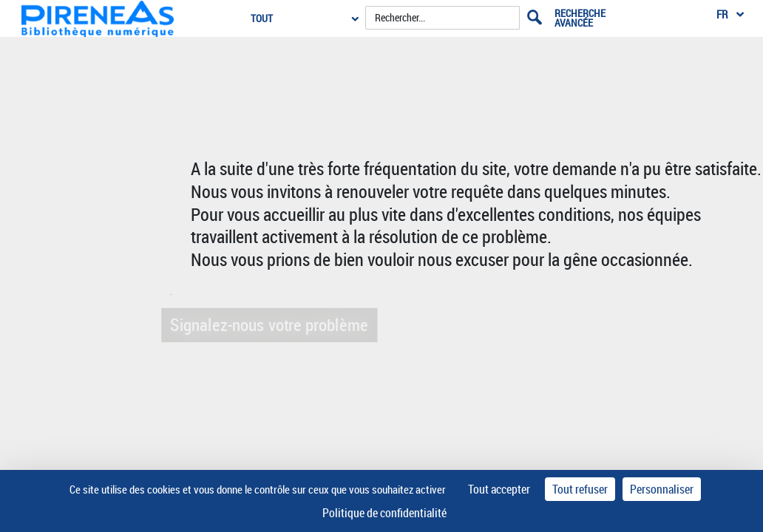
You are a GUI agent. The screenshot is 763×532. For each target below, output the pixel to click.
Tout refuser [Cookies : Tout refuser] (580, 489)
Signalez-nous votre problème (268, 324)
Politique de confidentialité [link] (384, 513)
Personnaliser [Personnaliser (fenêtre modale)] (662, 489)
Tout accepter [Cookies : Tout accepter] (499, 489)
